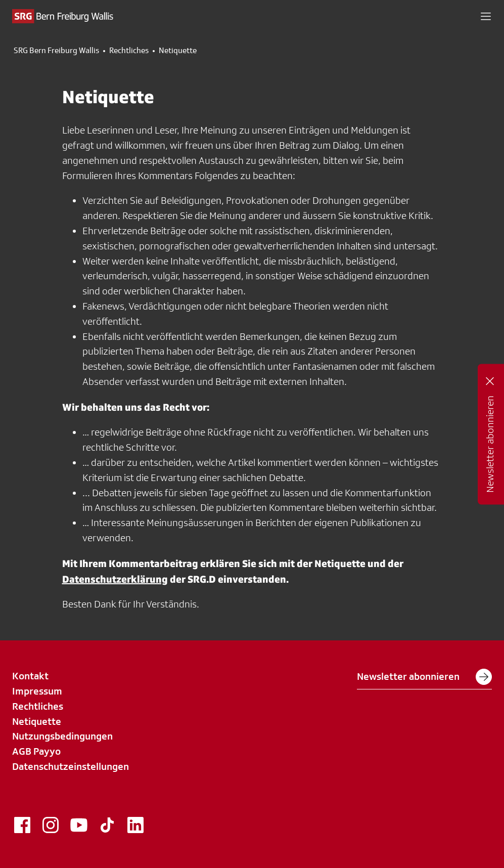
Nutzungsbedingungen (62, 736)
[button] (486, 16)
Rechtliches (129, 51)
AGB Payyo (36, 751)
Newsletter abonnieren (424, 677)
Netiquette (37, 721)
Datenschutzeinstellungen (71, 766)
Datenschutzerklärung (115, 579)
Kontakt (30, 676)
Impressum (37, 691)
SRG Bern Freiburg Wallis (56, 51)
